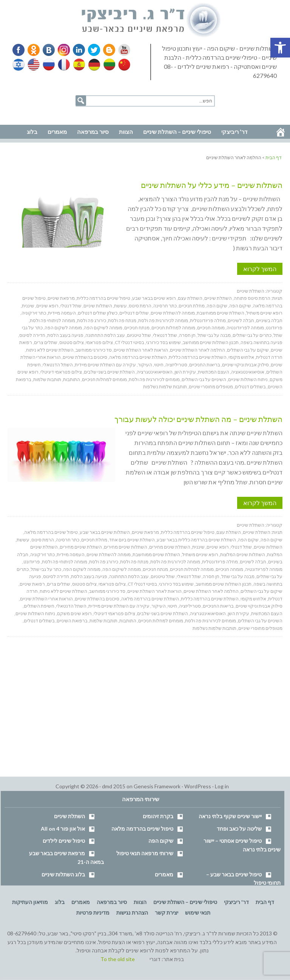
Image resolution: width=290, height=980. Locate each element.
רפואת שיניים (32, 584)
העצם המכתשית (214, 372)
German (93, 65)
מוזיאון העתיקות (30, 902)
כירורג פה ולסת (92, 320)
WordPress (198, 786)
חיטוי (159, 365)
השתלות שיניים (98, 306)
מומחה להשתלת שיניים (173, 313)
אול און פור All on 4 (63, 829)
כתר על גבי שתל (46, 569)
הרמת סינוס (140, 306)
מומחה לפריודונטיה (245, 328)
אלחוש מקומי (241, 357)
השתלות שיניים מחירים (126, 547)
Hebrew (19, 65)
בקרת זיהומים (158, 816)
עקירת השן (185, 372)
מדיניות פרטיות (93, 913)
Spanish (78, 65)
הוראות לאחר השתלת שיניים (141, 350)
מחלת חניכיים (192, 306)
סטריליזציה (176, 365)
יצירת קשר (167, 913)
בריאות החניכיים (205, 365)
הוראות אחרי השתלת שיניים (46, 599)
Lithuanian (108, 65)
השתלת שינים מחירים (170, 547)
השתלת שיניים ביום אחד (132, 540)
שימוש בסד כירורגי (164, 342)
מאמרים (164, 874)
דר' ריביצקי (236, 902)
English (34, 65)
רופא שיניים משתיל (264, 313)
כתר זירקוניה (34, 313)
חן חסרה (187, 335)
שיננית (28, 306)
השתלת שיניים (251, 291)
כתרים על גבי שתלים (252, 335)
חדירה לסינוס (32, 335)
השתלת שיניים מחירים (81, 547)
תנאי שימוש (198, 913)
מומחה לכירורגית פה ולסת (163, 320)
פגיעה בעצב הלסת (65, 335)
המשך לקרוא (260, 269)
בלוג (60, 902)
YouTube (121, 50)
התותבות (72, 379)
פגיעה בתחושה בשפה (261, 342)
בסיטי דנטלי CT (130, 342)
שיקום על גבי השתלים (248, 350)
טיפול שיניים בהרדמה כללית (103, 298)
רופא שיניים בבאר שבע (154, 298)
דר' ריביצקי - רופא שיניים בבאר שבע (151, 20)
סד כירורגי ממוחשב (94, 350)
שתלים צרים (46, 342)
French (63, 65)
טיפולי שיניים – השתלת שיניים (185, 902)
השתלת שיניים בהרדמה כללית (198, 357)
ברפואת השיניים (72, 621)
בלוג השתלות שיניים (63, 874)
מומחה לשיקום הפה (103, 328)
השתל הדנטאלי (58, 365)
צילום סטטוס (72, 342)
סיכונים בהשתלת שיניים (85, 357)
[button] (280, 48)
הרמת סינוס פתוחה (252, 298)
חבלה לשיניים (241, 320)
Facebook (19, 50)
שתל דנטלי (71, 306)
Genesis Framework (157, 786)
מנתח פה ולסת (122, 320)
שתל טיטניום (139, 335)
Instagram (63, 50)
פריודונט (274, 328)
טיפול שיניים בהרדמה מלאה (51, 532)
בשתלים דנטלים (250, 387)
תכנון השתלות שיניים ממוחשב (211, 342)
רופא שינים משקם (74, 613)
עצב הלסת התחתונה (105, 335)
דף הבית (265, 902)
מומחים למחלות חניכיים (104, 379)
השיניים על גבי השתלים (204, 379)
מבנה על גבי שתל (214, 335)
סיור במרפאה (112, 902)
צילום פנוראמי (99, 342)
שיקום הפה (240, 306)
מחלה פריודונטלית (208, 320)
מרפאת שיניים (61, 298)
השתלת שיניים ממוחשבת (221, 313)
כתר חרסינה (165, 306)
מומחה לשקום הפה (63, 328)
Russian (49, 65)
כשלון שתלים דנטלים (98, 313)
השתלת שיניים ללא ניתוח (50, 350)
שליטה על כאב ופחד (239, 829)
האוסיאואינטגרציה (155, 372)
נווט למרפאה (22, 114)
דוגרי (155, 959)
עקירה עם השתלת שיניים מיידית (105, 365)
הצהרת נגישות (132, 913)
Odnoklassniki (34, 50)
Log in (222, 786)
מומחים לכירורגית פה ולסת (154, 379)
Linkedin (77, 50)
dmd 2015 (114, 786)
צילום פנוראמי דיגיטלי (61, 372)
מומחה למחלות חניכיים (173, 328)
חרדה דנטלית (269, 357)
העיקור (145, 365)
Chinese (122, 65)
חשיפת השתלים (39, 606)
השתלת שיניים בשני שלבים (109, 372)
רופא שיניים (47, 306)
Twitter (92, 50)
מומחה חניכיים (211, 328)
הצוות (140, 902)
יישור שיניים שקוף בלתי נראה (230, 816)
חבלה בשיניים (269, 320)
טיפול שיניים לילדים (64, 841)
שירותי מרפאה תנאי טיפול (145, 853)
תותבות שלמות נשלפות (165, 387)
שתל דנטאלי (165, 335)
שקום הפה (217, 306)
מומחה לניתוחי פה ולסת (52, 320)
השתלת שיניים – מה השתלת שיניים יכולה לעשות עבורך (198, 419)
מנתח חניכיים (137, 328)
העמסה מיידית (62, 313)
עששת (120, 306)
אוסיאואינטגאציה (248, 372)
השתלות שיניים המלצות (243, 554)
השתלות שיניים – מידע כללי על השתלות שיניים (212, 185)
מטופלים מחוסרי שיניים (211, 387)
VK (48, 50)
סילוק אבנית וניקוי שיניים (245, 365)
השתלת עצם (190, 298)
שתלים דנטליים (134, 313)
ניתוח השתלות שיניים (248, 379)
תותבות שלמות (47, 379)
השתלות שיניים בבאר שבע (105, 532)
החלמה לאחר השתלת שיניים (197, 350)
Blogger (106, 50)
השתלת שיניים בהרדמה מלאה (138, 357)
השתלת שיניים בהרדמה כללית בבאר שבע (196, 540)
